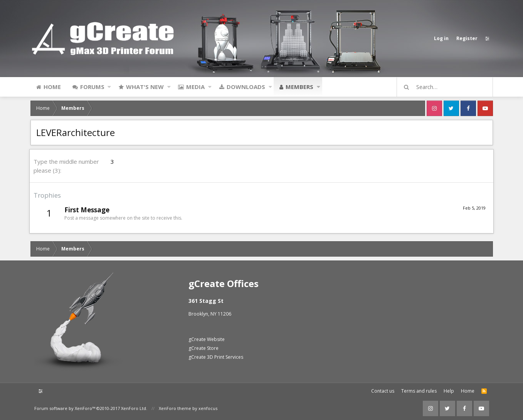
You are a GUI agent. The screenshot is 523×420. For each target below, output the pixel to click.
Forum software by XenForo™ (91, 408)
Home (52, 87)
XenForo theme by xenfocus (188, 408)
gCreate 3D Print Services (216, 357)
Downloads (246, 87)
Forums (92, 87)
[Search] (448, 87)
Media (195, 87)
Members (299, 87)
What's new (145, 87)
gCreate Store (203, 348)
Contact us (383, 391)
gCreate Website (207, 339)
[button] (109, 87)
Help (449, 391)
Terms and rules (419, 391)
